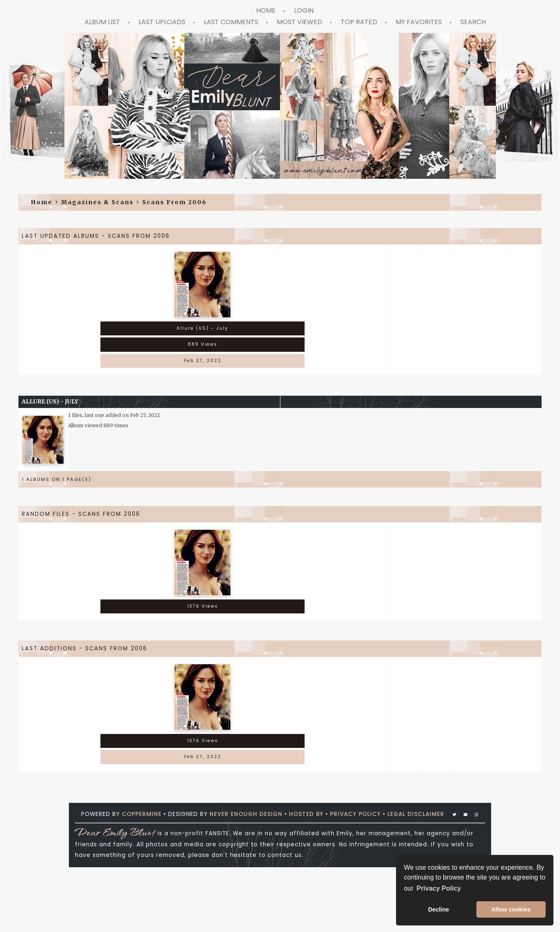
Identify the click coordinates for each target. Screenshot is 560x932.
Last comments (231, 22)
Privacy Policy (355, 814)
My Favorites (419, 22)
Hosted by (306, 814)
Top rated (359, 22)
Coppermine (142, 814)
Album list (102, 22)
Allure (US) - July (50, 401)
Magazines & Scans (97, 202)
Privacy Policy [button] (439, 888)
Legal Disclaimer (416, 814)
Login (304, 10)
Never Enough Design (246, 814)
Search (473, 22)
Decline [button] (438, 909)
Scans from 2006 (174, 202)
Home (266, 10)
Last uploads (162, 22)
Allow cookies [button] (511, 909)
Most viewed (299, 22)
